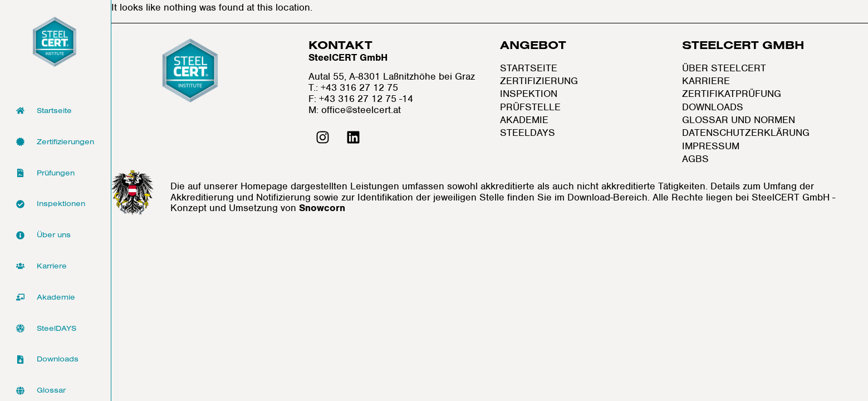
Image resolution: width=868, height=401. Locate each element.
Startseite (529, 68)
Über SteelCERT (724, 68)
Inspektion (529, 94)
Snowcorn (322, 208)
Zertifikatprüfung (732, 94)
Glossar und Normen (739, 120)
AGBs (695, 159)
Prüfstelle (530, 107)
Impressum (711, 146)
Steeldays (528, 133)
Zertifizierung (539, 81)
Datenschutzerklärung (746, 133)
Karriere (706, 81)
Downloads (713, 107)
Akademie (524, 120)
